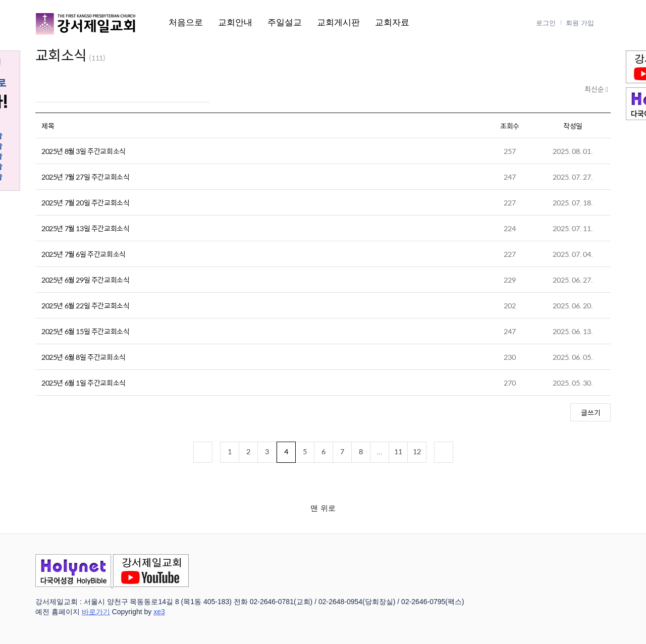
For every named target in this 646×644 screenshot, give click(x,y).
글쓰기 (591, 412)
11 (398, 451)
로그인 (546, 23)
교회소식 (61, 55)
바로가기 (96, 612)
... (380, 451)
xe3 (159, 612)
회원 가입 (580, 23)
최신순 (595, 89)
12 (417, 451)
